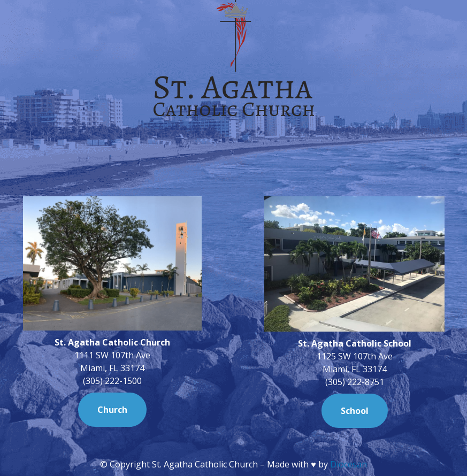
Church (112, 410)
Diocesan (349, 464)
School (355, 411)
